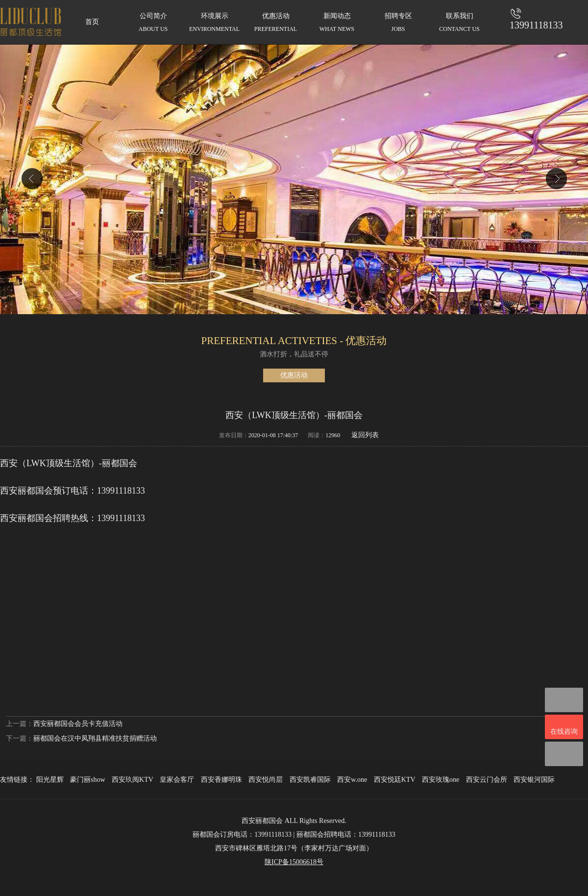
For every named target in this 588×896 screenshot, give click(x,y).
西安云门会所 (487, 780)
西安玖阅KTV (133, 780)
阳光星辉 (50, 780)
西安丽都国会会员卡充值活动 (78, 724)
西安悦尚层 (266, 780)
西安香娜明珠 (221, 780)
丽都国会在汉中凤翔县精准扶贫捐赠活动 (95, 738)
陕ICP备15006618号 (294, 862)
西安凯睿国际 (310, 780)
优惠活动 (294, 375)
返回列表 (365, 435)
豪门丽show (88, 780)
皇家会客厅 (177, 780)
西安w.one (352, 780)
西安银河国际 (534, 780)
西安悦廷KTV (395, 780)
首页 (92, 22)
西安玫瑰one (441, 780)
